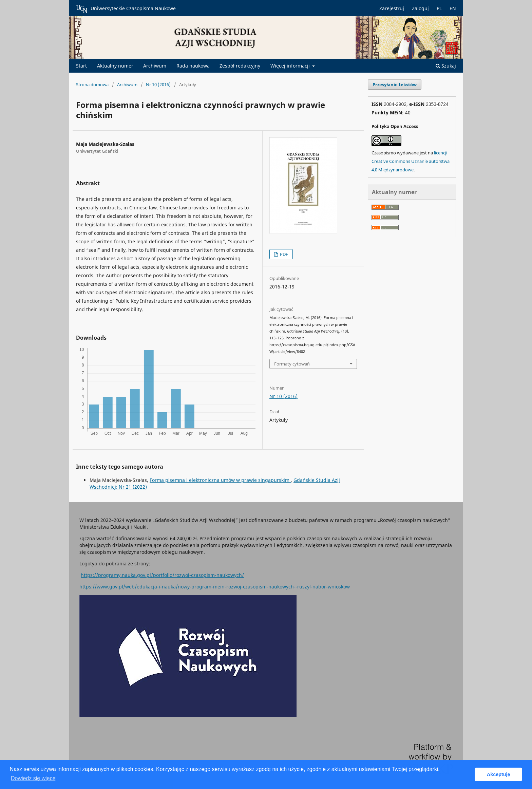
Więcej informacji (291, 66)
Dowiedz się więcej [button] (34, 778)
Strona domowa (92, 84)
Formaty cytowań (292, 364)
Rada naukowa (193, 66)
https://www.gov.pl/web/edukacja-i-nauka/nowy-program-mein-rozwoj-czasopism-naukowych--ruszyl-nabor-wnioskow (215, 587)
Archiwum (155, 66)
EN (453, 8)
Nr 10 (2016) (158, 84)
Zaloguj (420, 8)
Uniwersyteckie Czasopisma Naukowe (126, 9)
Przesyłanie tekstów (395, 84)
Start (81, 66)
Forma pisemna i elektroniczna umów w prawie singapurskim (220, 480)
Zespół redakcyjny (240, 66)
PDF (283, 254)
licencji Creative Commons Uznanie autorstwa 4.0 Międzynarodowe (411, 161)
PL (439, 8)
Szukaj (446, 66)
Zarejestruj (392, 8)
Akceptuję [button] (499, 774)
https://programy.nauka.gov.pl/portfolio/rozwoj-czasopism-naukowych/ (162, 575)
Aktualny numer (115, 66)
